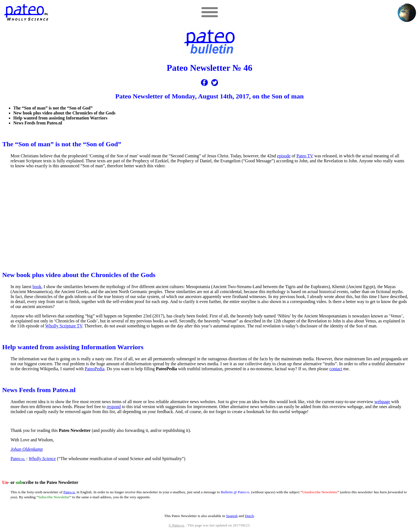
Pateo (18, 459)
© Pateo (177, 525)
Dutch (249, 516)
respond (114, 407)
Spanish (232, 516)
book (37, 287)
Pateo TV (305, 156)
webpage (382, 402)
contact (336, 369)
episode (284, 156)
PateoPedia (95, 369)
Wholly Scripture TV (64, 326)
